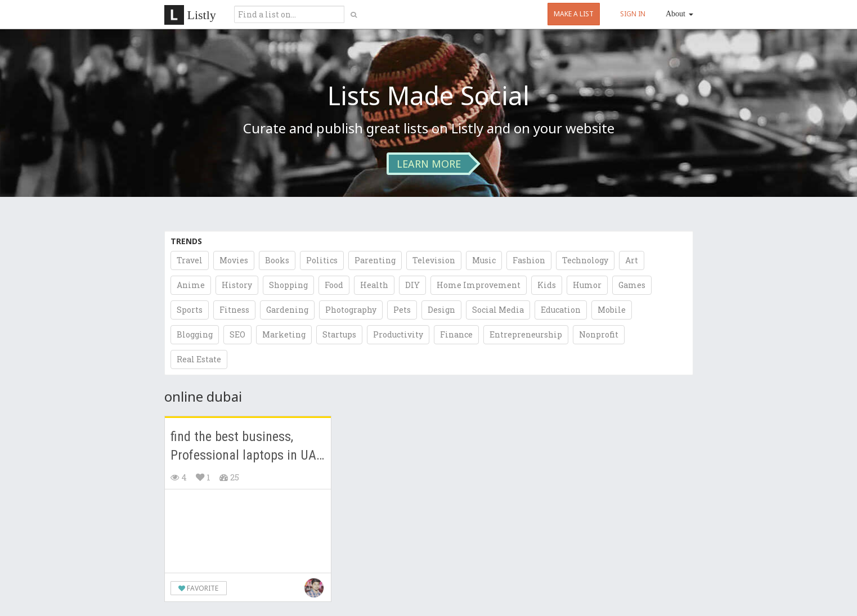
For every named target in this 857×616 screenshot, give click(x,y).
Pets (402, 310)
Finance (456, 334)
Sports (190, 310)
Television (434, 260)
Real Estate (199, 359)
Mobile (612, 310)
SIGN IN (633, 14)
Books (277, 260)
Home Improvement (479, 285)
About (679, 14)
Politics (322, 260)
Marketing (284, 334)
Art (632, 260)
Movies (234, 260)
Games (632, 285)
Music (484, 260)
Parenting (375, 260)
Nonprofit (599, 334)
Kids (547, 285)
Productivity (398, 334)
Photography (351, 310)
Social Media (498, 310)
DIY (412, 285)
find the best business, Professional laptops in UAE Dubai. (247, 447)
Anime (191, 285)
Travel (190, 260)
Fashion (529, 260)
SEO (237, 334)
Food (334, 285)
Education (561, 310)
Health (374, 285)
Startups (339, 334)
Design (441, 310)
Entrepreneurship (526, 334)
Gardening (287, 310)
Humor (587, 285)
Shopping (288, 285)
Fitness (234, 310)
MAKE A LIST (574, 14)
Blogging (195, 334)
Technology (585, 260)
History (237, 285)
